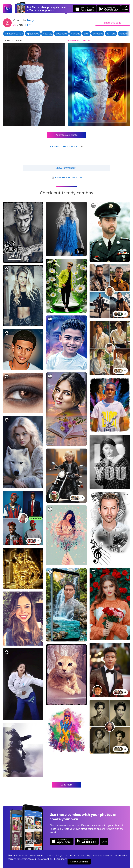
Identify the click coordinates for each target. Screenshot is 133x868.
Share (113, 23)
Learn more (61, 859)
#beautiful (61, 34)
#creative (98, 34)
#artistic (111, 34)
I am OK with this (79, 862)
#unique (75, 34)
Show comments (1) (66, 168)
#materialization (14, 34)
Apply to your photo (67, 135)
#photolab (125, 34)
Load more (67, 785)
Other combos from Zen (66, 177)
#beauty (47, 34)
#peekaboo (33, 34)
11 (29, 25)
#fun (86, 34)
